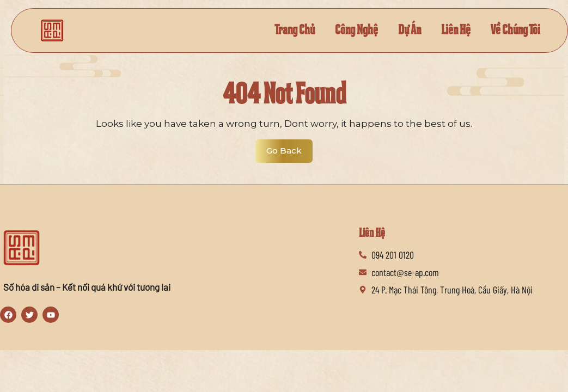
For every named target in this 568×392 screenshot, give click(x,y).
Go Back (289, 148)
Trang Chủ (295, 30)
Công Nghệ (356, 30)
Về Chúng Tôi (515, 30)
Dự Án (410, 30)
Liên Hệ (456, 30)
